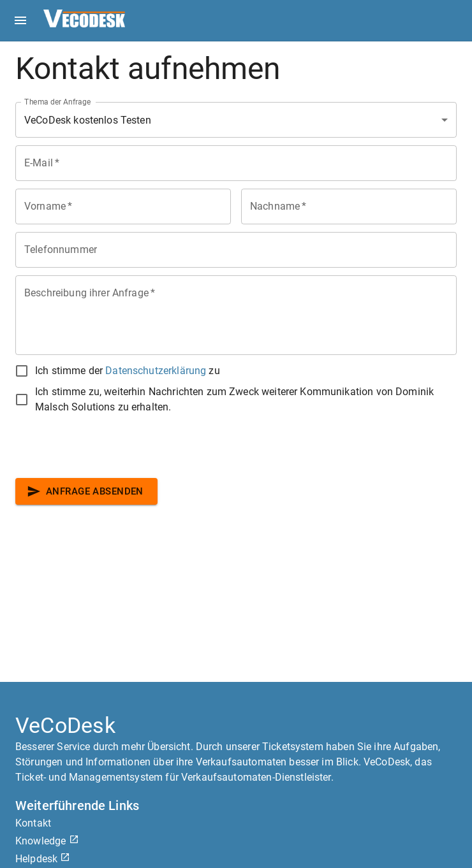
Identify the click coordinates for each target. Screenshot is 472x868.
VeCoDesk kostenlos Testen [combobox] (88, 120)
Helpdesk (43, 859)
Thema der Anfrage (57, 102)
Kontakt (33, 823)
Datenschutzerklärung (156, 371)
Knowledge (47, 841)
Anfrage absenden (86, 491)
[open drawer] (20, 20)
